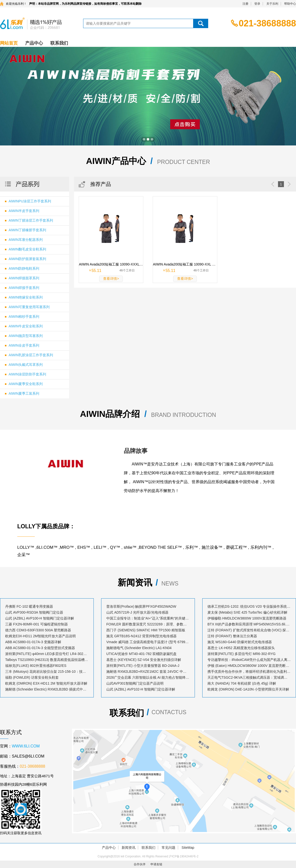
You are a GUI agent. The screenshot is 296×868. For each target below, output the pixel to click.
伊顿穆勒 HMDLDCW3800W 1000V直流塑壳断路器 (247, 618)
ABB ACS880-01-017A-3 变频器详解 (33, 642)
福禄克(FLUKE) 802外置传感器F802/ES (36, 666)
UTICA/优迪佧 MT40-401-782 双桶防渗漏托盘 (142, 654)
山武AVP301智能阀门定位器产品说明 (135, 683)
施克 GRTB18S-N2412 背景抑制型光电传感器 (141, 636)
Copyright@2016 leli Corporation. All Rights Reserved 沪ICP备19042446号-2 (148, 856)
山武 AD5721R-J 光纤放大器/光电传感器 (137, 612)
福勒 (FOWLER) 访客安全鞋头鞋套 (32, 677)
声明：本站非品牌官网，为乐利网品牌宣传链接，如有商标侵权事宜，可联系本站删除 (85, 4)
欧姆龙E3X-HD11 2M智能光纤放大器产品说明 (40, 636)
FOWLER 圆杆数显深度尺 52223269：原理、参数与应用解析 (148, 624)
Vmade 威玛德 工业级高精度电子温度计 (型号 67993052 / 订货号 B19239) (148, 642)
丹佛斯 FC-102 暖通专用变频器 (29, 606)
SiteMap (188, 848)
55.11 (96, 271)
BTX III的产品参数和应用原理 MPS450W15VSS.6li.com (249, 624)
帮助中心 (290, 4)
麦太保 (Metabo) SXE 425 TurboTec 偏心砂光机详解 (247, 612)
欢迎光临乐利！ (16, 4)
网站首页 (9, 43)
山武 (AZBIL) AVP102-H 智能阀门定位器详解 (141, 689)
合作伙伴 (140, 864)
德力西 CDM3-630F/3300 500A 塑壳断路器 (38, 630)
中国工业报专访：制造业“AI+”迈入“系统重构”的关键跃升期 (148, 618)
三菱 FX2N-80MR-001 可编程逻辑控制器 (37, 624)
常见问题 (168, 848)
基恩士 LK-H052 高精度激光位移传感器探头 (241, 648)
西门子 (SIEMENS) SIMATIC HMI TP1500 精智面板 (146, 630)
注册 (245, 4)
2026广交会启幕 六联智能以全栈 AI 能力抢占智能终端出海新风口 (148, 677)
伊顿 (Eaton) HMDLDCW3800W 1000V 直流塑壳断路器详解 (249, 666)
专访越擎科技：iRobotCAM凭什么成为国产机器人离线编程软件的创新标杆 (249, 660)
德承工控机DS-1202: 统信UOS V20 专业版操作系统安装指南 (249, 606)
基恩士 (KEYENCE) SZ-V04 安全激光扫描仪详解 (144, 660)
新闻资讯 (129, 848)
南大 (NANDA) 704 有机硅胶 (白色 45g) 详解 (242, 683)
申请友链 (156, 864)
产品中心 (34, 43)
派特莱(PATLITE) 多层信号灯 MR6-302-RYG (241, 654)
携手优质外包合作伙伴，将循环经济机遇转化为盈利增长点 (249, 672)
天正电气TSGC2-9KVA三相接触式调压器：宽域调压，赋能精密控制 (249, 677)
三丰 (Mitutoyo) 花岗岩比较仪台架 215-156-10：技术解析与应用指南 (47, 672)
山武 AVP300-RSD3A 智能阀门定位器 (34, 612)
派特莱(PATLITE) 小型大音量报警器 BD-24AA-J (143, 666)
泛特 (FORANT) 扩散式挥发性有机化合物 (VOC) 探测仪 (249, 630)
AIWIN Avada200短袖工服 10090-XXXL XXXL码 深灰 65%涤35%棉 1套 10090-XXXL (111, 264)
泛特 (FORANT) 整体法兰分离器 (232, 636)
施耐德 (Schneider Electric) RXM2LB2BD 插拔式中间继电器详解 (47, 689)
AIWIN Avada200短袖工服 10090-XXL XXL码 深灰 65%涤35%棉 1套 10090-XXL (185, 264)
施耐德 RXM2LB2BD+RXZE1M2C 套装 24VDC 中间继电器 (148, 672)
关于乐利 (272, 4)
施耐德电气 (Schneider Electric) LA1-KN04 (139, 648)
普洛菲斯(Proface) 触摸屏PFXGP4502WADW (141, 606)
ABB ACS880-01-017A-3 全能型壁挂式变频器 (40, 648)
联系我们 (59, 43)
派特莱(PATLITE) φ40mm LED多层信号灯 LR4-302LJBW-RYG (47, 654)
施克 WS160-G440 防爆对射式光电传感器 (240, 642)
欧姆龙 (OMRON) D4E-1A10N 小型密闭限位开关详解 (248, 689)
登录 (257, 4)
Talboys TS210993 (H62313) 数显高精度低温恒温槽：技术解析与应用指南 (47, 660)
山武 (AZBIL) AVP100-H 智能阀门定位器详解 (40, 618)
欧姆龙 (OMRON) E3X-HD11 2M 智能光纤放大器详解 (46, 683)
